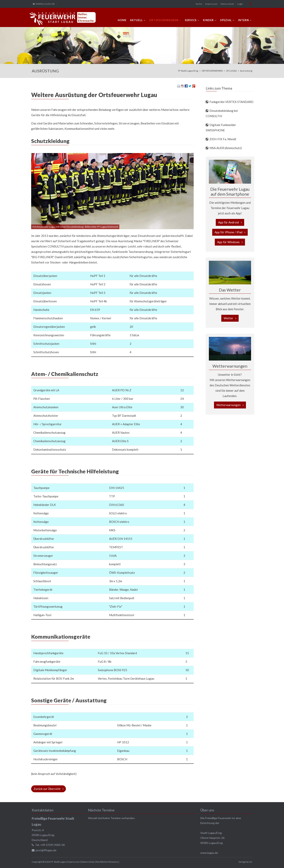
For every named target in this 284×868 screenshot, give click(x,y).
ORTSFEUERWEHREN (164, 20)
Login (240, 4)
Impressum (211, 4)
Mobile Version (250, 4)
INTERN (243, 20)
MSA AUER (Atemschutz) (226, 148)
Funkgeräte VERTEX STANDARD (231, 102)
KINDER (208, 20)
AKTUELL (136, 20)
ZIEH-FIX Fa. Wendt (223, 139)
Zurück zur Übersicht (47, 789)
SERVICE (191, 20)
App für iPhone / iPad (228, 232)
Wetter (228, 318)
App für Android (228, 222)
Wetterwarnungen (228, 405)
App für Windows (228, 242)
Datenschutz (227, 4)
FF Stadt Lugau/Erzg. (188, 71)
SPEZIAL (226, 20)
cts (251, 862)
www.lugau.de (209, 853)
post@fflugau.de (46, 850)
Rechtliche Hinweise (107, 862)
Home (122, 20)
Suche (199, 4)
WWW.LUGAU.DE (45, 4)
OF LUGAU (231, 71)
